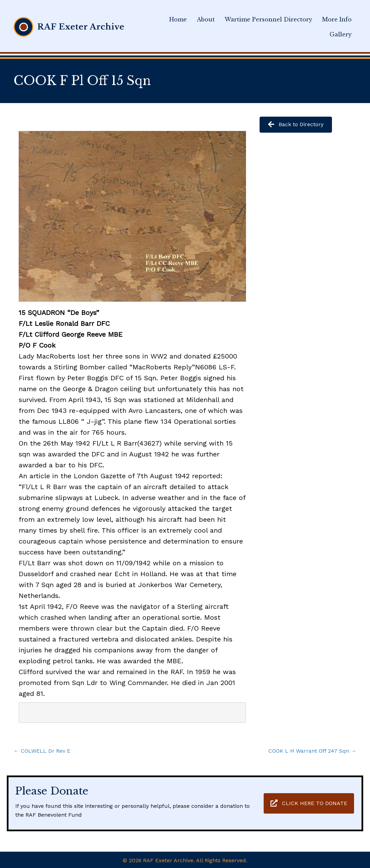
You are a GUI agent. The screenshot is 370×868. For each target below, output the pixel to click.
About (206, 19)
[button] (309, 804)
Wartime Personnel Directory (268, 19)
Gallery (341, 34)
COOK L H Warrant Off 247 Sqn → (312, 751)
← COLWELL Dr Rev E (42, 751)
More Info (337, 19)
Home (178, 19)
